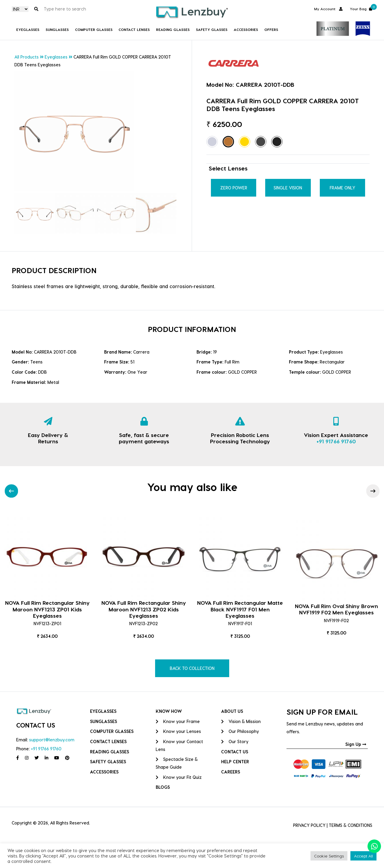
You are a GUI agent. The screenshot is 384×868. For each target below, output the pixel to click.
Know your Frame (178, 721)
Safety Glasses (212, 29)
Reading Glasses (173, 29)
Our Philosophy (240, 731)
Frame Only (342, 188)
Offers (271, 29)
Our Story (235, 741)
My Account (328, 9)
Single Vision (288, 188)
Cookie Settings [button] (329, 856)
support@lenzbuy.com (52, 740)
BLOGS (163, 787)
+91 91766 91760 (336, 441)
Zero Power (234, 188)
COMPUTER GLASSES (94, 29)
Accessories (246, 29)
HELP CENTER (235, 762)
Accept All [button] (363, 856)
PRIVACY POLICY (309, 825)
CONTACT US (235, 752)
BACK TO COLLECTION (192, 668)
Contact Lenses (134, 29)
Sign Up (356, 744)
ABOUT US (232, 711)
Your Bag (361, 8)
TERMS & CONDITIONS (351, 825)
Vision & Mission (241, 721)
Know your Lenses (178, 731)
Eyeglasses (28, 29)
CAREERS (231, 772)
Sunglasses (57, 29)
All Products (27, 57)
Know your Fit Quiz (179, 777)
